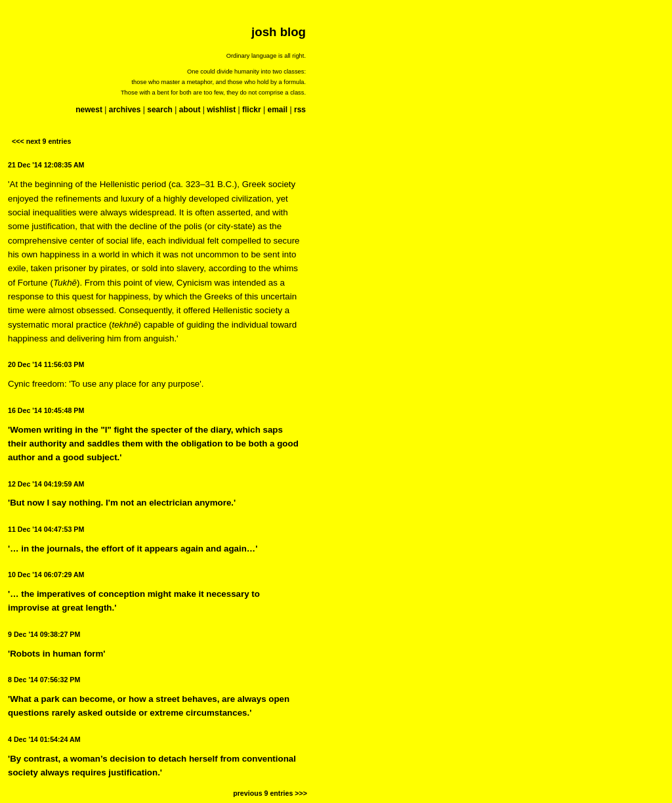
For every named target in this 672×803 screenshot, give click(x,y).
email (277, 110)
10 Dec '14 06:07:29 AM (46, 575)
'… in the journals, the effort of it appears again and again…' (133, 549)
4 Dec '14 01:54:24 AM (44, 739)
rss (300, 110)
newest (89, 110)
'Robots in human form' (57, 654)
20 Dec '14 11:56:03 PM (46, 364)
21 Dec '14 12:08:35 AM (46, 165)
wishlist (221, 110)
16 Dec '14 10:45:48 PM (46, 410)
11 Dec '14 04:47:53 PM (46, 529)
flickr (252, 110)
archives (125, 110)
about (190, 110)
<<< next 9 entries (41, 141)
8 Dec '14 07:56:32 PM (44, 680)
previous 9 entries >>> (270, 793)
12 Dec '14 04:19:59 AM (46, 484)
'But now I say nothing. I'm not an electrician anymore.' (122, 503)
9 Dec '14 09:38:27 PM (44, 634)
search (160, 110)
